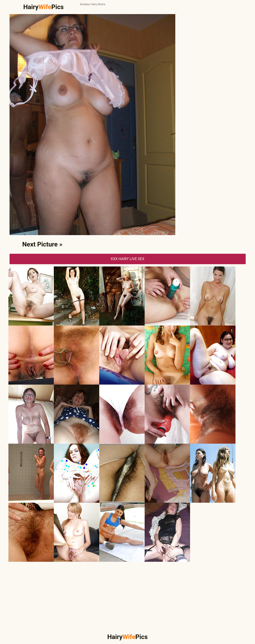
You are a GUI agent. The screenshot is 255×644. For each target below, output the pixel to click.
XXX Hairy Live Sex (127, 259)
